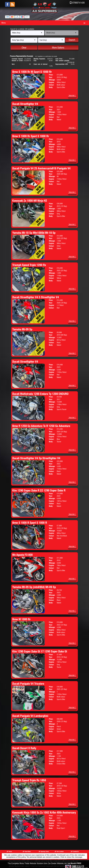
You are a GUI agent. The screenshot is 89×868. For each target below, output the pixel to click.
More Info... (72, 96)
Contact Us (75, 852)
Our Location (59, 852)
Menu (4, 23)
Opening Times (44, 852)
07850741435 (78, 3)
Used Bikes (27, 852)
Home (9, 852)
